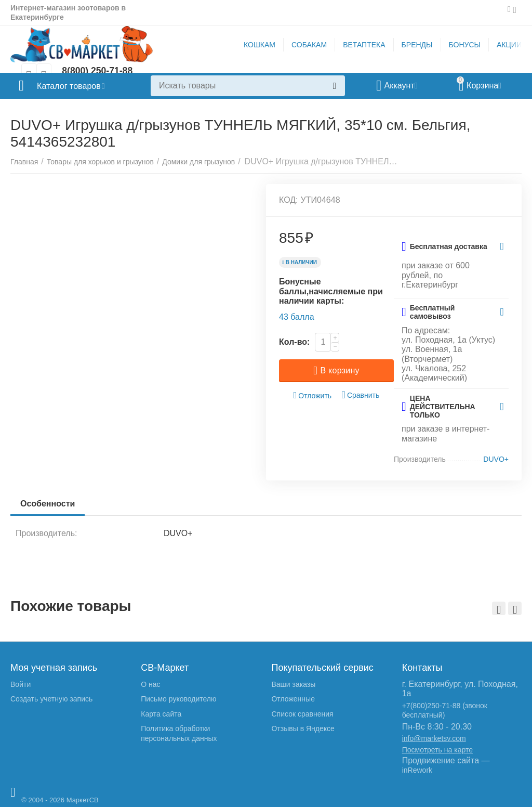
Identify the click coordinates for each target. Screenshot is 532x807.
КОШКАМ (260, 45)
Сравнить (361, 395)
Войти (21, 684)
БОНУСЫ (465, 45)
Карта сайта (161, 714)
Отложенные (293, 699)
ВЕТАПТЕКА (364, 45)
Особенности (48, 504)
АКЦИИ (509, 45)
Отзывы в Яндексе (303, 728)
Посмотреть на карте (437, 750)
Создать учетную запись (51, 699)
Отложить (313, 395)
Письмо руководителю (178, 699)
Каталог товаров (72, 86)
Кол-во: (294, 342)
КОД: (289, 200)
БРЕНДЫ (417, 45)
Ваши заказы (293, 684)
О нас (150, 684)
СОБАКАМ (309, 45)
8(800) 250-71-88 (98, 71)
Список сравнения (302, 714)
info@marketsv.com (434, 738)
